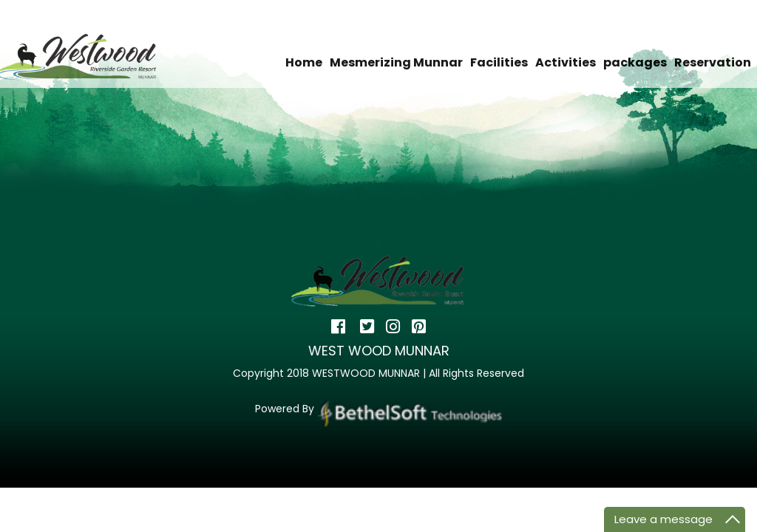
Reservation (713, 62)
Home (304, 62)
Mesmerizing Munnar (396, 62)
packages (635, 62)
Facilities (499, 62)
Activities (566, 62)
